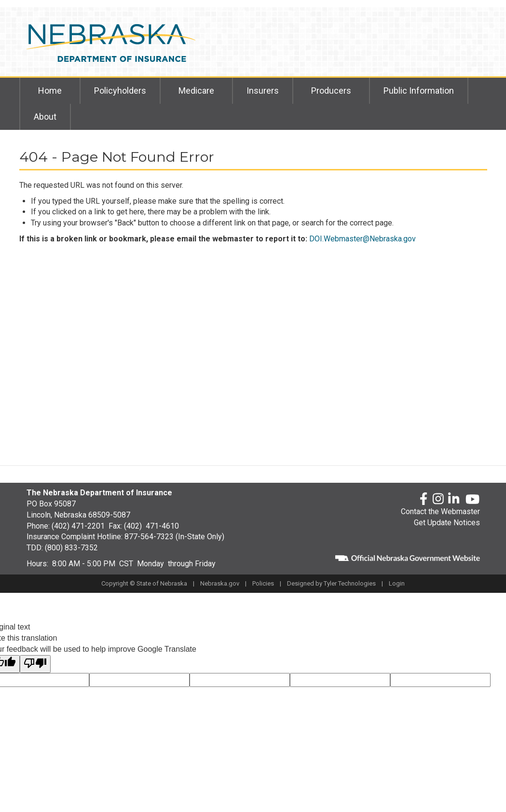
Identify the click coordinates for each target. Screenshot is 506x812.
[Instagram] (438, 499)
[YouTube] (472, 499)
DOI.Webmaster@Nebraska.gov (362, 239)
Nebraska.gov (220, 583)
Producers (331, 91)
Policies (263, 583)
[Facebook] (424, 499)
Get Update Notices (447, 523)
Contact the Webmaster (440, 511)
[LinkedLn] (454, 499)
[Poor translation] (35, 664)
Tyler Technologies (350, 583)
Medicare (196, 91)
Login (397, 583)
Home (50, 91)
